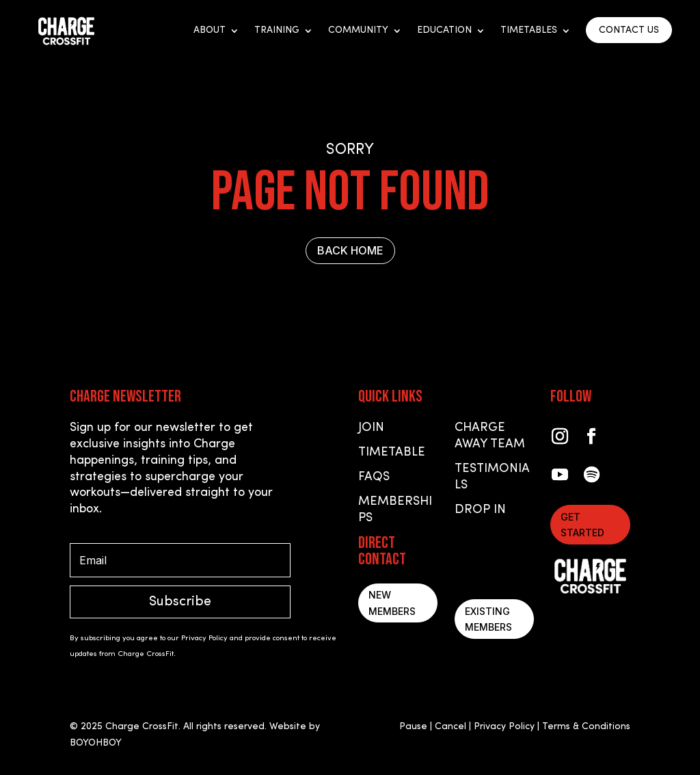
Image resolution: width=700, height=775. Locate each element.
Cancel (450, 727)
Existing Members (488, 619)
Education (444, 31)
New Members (392, 603)
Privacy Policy (504, 727)
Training (277, 31)
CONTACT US (629, 30)
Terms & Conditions (586, 727)
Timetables (529, 31)
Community (358, 31)
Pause (413, 727)
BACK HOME (350, 250)
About (210, 31)
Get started (582, 525)
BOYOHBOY (96, 743)
